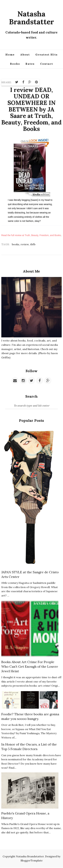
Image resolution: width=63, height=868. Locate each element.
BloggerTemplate (32, 860)
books (16, 244)
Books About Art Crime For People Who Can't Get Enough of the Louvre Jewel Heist (30, 666)
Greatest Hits (46, 55)
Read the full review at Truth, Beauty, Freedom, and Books (31, 235)
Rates (30, 64)
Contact (47, 64)
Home (10, 55)
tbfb (33, 244)
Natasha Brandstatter (31, 18)
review (25, 244)
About (25, 55)
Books (15, 64)
